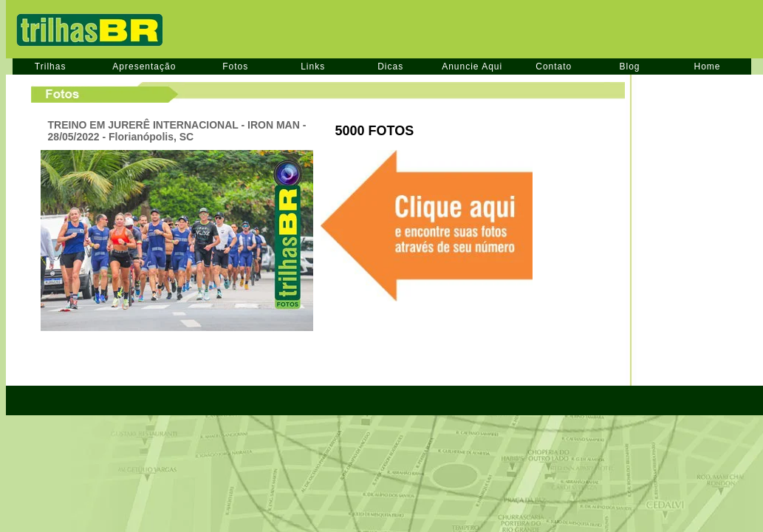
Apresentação (144, 66)
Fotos (235, 66)
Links (313, 66)
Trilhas (51, 66)
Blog (629, 66)
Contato (554, 66)
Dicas (390, 66)
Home (708, 66)
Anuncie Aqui (472, 66)
